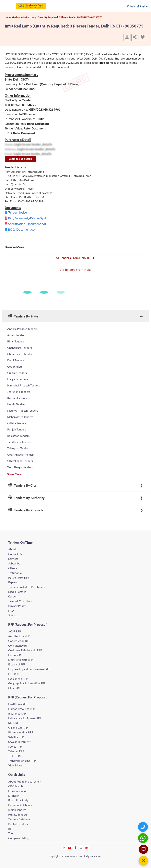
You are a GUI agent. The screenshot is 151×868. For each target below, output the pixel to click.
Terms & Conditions (20, 601)
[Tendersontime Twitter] (81, 848)
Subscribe (14, 563)
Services (13, 559)
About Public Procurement (25, 781)
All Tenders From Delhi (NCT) (76, 258)
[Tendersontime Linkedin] (64, 848)
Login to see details (20, 159)
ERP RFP (14, 674)
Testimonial (15, 573)
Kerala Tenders (16, 404)
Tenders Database (19, 819)
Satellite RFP (16, 737)
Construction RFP (19, 641)
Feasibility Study (18, 800)
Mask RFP (14, 723)
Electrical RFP (17, 664)
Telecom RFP (16, 751)
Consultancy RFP (19, 645)
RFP (11, 829)
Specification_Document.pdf (27, 224)
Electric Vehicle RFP (21, 660)
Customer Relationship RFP (25, 650)
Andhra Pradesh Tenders (22, 329)
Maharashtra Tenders (20, 417)
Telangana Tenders (18, 448)
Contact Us (15, 554)
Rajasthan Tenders (18, 436)
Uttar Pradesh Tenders (21, 455)
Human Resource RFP (22, 709)
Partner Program (19, 578)
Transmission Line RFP (22, 761)
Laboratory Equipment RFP (25, 718)
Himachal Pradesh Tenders (24, 385)
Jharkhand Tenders (19, 392)
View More (15, 765)
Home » (9, 17)
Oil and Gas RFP (18, 728)
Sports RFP (15, 746)
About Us (14, 549)
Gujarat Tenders (17, 373)
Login (131, 6)
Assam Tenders (16, 335)
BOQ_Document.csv (22, 229)
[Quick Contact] (143, 827)
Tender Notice (17, 212)
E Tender (14, 796)
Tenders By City (22, 485)
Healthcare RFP (18, 704)
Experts (13, 582)
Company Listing (18, 838)
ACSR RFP (15, 631)
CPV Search (16, 786)
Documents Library (20, 805)
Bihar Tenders (16, 341)
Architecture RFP (19, 636)
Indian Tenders (17, 810)
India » (17, 17)
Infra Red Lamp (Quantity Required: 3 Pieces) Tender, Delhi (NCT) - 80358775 (61, 17)
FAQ (11, 611)
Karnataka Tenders (19, 398)
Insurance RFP (17, 713)
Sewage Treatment (19, 742)
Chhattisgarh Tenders (20, 354)
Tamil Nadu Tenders (19, 442)
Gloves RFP (15, 688)
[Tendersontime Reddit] (87, 848)
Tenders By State (23, 316)
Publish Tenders (18, 824)
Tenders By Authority (26, 498)
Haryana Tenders (18, 379)
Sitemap (13, 615)
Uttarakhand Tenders (20, 461)
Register (143, 6)
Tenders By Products (26, 510)
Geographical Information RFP (27, 683)
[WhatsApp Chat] (143, 838)
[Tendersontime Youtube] (70, 848)
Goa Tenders (15, 367)
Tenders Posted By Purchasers (27, 587)
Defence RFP (16, 655)
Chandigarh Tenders (20, 348)
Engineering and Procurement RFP (29, 669)
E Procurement (17, 791)
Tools (12, 833)
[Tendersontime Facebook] (75, 848)
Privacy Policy (17, 606)
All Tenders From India (75, 269)
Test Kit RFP (16, 756)
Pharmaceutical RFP (21, 732)
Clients (13, 568)
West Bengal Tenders (20, 467)
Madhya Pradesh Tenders (23, 411)
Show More (14, 474)
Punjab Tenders (17, 429)
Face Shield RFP (18, 679)
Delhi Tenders (16, 360)
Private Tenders (18, 814)
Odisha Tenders (17, 423)
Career (12, 596)
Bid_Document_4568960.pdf (27, 218)
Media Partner (17, 592)
